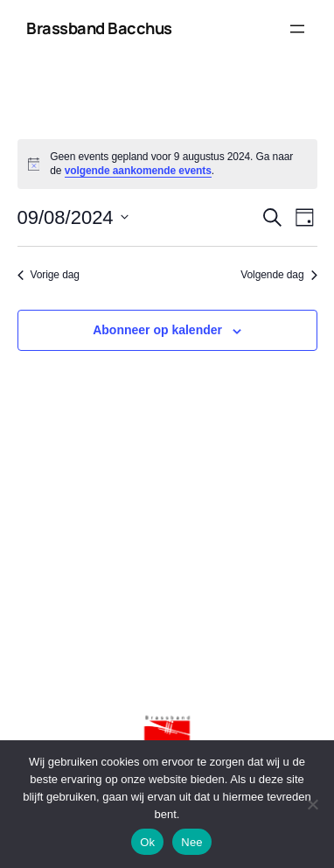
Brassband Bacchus (99, 28)
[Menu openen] (297, 29)
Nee (192, 842)
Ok (147, 842)
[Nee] (312, 804)
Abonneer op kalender (157, 330)
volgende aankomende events (138, 171)
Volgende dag (278, 275)
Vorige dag (49, 275)
